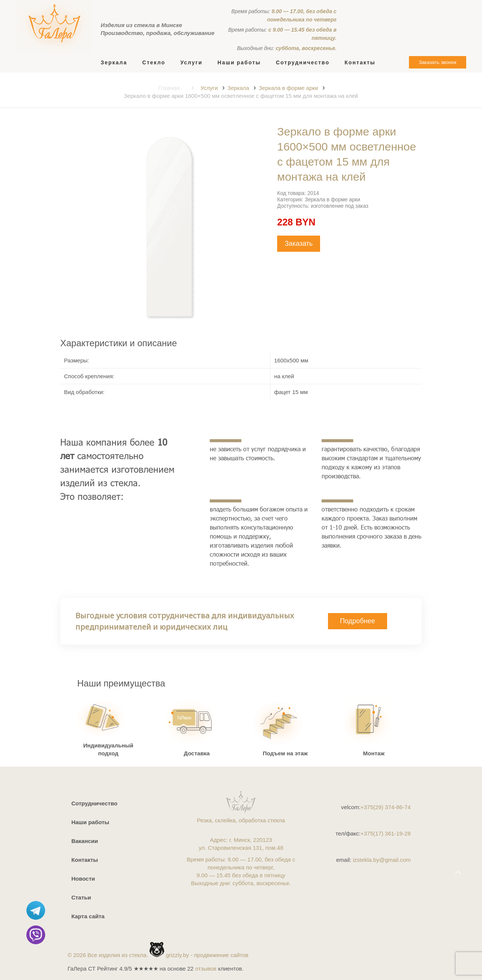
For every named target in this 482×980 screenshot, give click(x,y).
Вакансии (85, 841)
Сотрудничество (94, 803)
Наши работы (90, 822)
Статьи (81, 897)
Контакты (85, 860)
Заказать (299, 243)
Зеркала (238, 88)
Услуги (209, 88)
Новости (83, 879)
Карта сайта (88, 916)
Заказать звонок (438, 62)
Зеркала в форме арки (288, 88)
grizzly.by (177, 955)
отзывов (206, 969)
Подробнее (358, 621)
